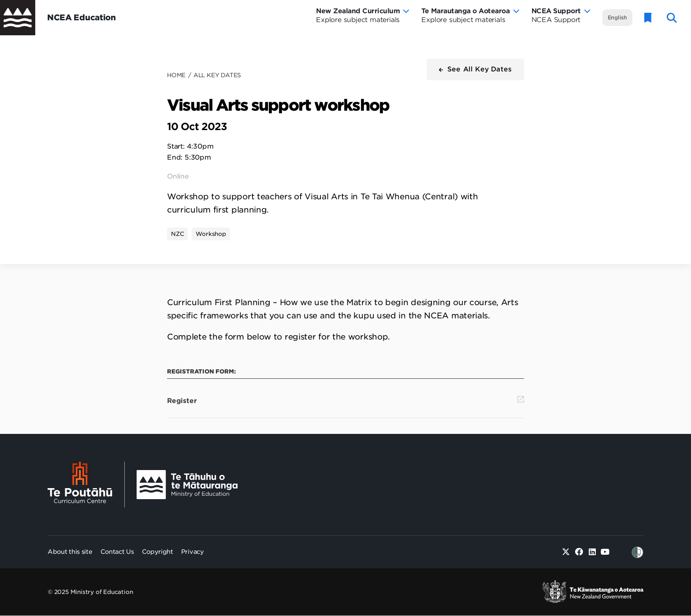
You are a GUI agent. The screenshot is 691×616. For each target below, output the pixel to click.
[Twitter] (566, 552)
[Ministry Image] (187, 485)
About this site (70, 552)
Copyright (158, 552)
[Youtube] (605, 552)
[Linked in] (592, 552)
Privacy (193, 552)
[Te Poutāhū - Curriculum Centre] (86, 485)
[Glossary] (648, 18)
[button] (475, 69)
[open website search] (672, 18)
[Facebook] (579, 552)
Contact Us (117, 552)
